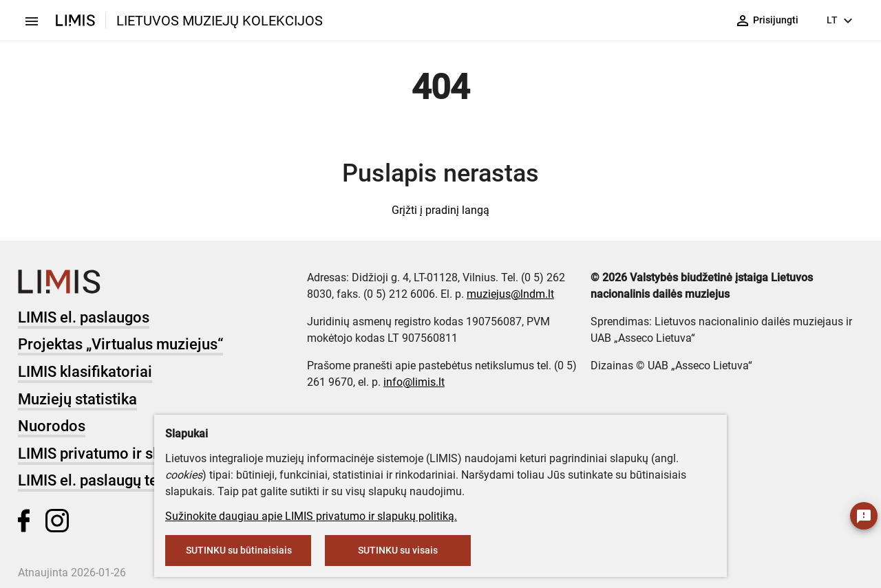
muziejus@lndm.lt (510, 294)
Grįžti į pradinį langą (440, 210)
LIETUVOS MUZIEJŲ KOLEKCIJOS (220, 21)
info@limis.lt (414, 382)
